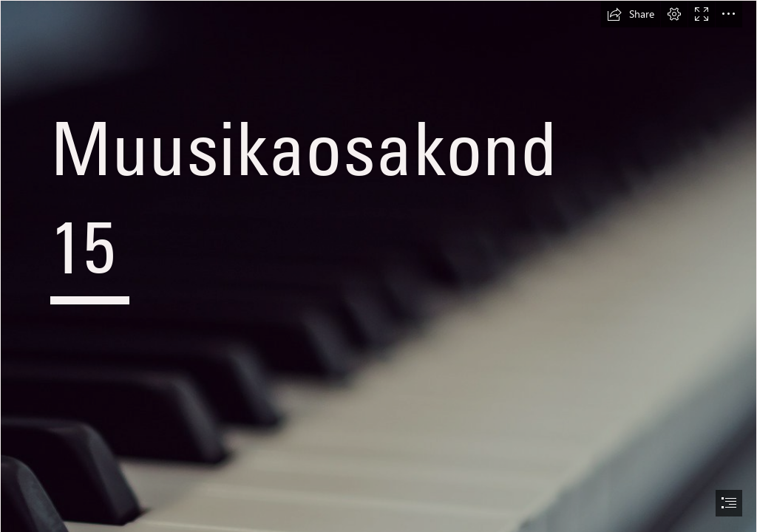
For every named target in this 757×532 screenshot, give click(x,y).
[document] (378, 266)
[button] (631, 14)
